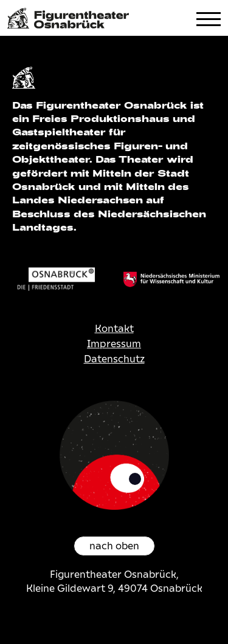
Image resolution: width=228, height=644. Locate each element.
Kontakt (114, 329)
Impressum (114, 344)
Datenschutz (114, 359)
